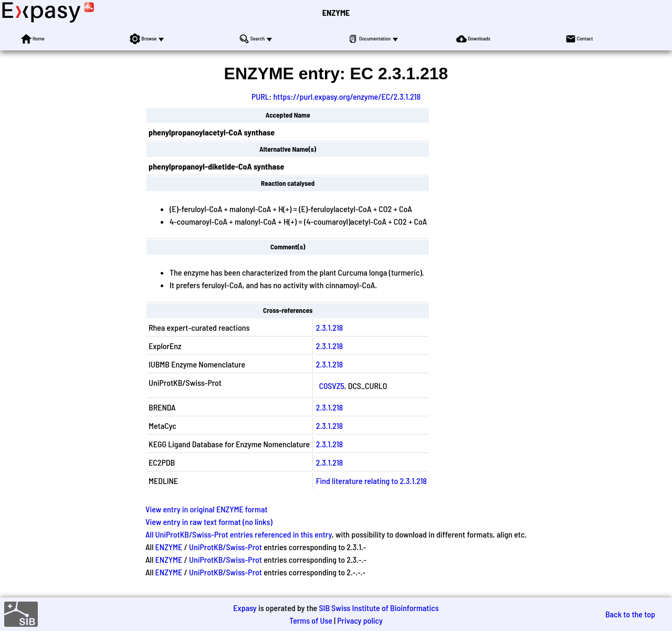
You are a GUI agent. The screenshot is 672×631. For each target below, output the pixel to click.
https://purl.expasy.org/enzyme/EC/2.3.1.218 (347, 96)
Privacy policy (360, 620)
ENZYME (336, 12)
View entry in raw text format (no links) (209, 522)
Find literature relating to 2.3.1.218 (371, 481)
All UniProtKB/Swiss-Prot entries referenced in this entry (239, 534)
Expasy (245, 608)
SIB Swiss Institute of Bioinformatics (379, 608)
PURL (260, 96)
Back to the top (630, 614)
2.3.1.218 (330, 327)
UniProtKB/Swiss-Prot (225, 547)
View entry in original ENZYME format (207, 509)
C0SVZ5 (332, 386)
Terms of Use (311, 620)
